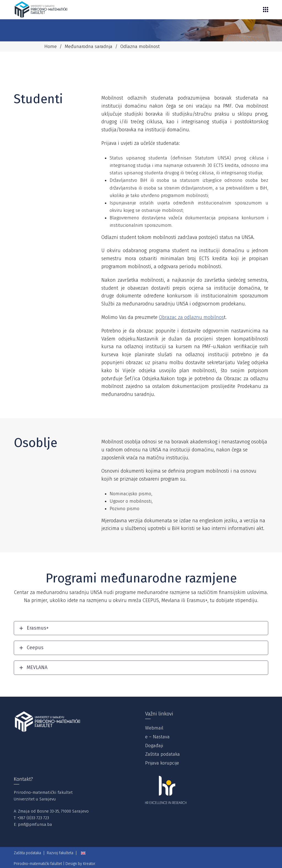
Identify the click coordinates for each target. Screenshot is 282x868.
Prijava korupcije (162, 763)
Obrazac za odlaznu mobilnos (191, 317)
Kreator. (90, 864)
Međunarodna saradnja (89, 46)
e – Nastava (157, 737)
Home (51, 46)
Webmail (154, 728)
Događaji (154, 746)
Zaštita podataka (162, 754)
